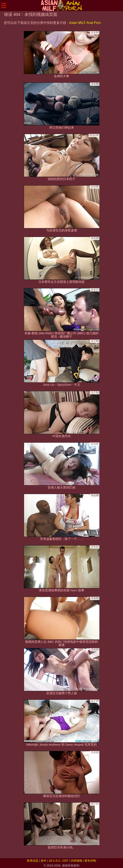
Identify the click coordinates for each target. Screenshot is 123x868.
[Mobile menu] (4, 6)
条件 (44, 861)
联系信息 (33, 861)
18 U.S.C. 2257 (59, 861)
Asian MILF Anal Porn (85, 23)
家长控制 (90, 861)
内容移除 (77, 861)
